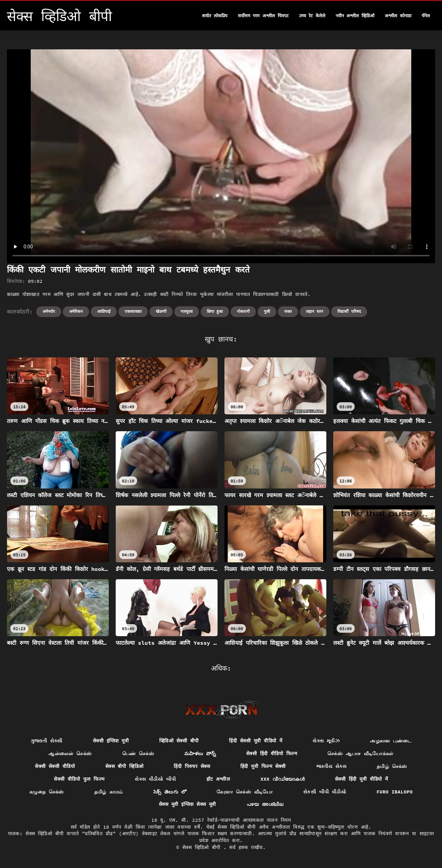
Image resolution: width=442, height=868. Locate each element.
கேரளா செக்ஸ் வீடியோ (245, 792)
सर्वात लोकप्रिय (215, 16)
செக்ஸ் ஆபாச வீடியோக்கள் (361, 753)
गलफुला (187, 311)
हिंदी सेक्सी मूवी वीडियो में (256, 741)
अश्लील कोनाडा (398, 16)
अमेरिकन (76, 311)
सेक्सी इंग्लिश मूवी (111, 741)
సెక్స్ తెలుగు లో (170, 792)
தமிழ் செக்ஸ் (392, 766)
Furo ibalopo (395, 792)
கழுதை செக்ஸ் (47, 792)
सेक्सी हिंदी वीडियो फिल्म (272, 753)
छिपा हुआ (215, 311)
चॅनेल (426, 16)
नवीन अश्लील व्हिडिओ (355, 16)
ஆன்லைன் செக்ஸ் (70, 753)
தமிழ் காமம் (109, 792)
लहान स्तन (315, 311)
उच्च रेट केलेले (312, 16)
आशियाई (104, 311)
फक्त (288, 311)
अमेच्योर (49, 311)
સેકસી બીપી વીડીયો (325, 792)
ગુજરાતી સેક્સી (47, 741)
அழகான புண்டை (391, 741)
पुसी (267, 311)
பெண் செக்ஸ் (138, 753)
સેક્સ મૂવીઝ (326, 741)
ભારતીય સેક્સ (331, 766)
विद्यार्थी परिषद (349, 311)
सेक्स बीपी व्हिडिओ (124, 766)
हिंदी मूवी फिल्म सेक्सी (263, 766)
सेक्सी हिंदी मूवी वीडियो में (362, 779)
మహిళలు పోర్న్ (200, 753)
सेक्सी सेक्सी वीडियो (55, 766)
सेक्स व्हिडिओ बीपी (203, 847)
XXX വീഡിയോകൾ (282, 779)
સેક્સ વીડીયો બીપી (155, 779)
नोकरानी (243, 311)
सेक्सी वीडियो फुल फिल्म (79, 779)
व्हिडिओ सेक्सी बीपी (179, 741)
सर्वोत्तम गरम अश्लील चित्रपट (263, 16)
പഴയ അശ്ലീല (265, 804)
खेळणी (161, 311)
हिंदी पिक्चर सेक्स (192, 766)
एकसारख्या (133, 311)
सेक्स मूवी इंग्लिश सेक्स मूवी (188, 804)
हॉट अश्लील (218, 779)
